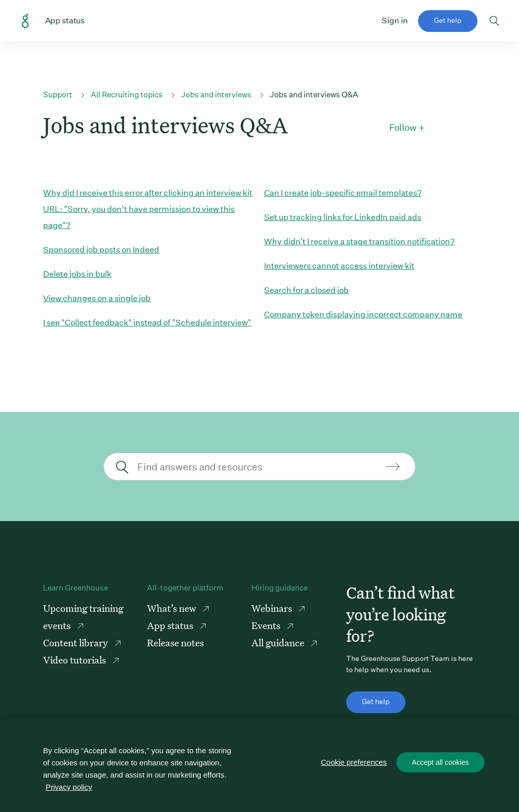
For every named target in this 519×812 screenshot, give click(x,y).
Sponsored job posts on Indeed (101, 250)
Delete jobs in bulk (77, 274)
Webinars (273, 608)
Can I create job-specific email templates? (343, 193)
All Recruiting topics (127, 95)
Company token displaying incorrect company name (363, 315)
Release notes (175, 642)
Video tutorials (76, 660)
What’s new (173, 608)
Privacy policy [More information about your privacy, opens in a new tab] (69, 787)
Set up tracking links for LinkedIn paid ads (343, 217)
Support (58, 95)
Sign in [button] (395, 21)
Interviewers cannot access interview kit (339, 266)
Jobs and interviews (216, 95)
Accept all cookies (440, 763)
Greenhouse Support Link (25, 21)
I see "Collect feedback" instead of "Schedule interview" (147, 323)
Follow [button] (403, 128)
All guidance (279, 642)
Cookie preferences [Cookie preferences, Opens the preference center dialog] (354, 763)
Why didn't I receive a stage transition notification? (359, 242)
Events (267, 625)
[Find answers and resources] (258, 467)
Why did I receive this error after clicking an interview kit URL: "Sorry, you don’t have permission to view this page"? (148, 209)
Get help (448, 20)
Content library (77, 642)
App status (171, 625)
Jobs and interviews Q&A (314, 95)
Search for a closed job (306, 290)
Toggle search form (494, 21)
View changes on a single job (97, 298)
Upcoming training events (83, 617)
